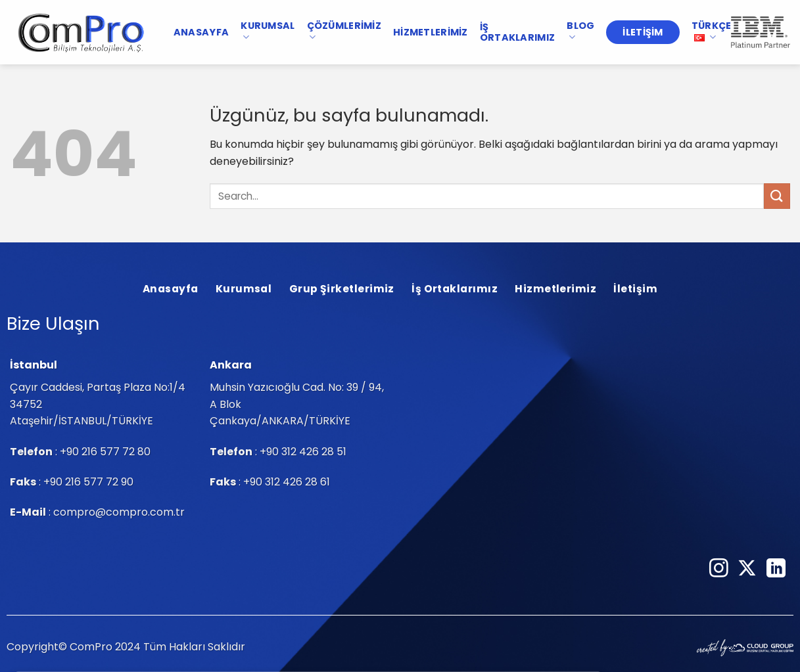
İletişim (643, 32)
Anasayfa (201, 32)
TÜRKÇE (712, 31)
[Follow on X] (747, 570)
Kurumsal (268, 31)
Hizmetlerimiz (431, 32)
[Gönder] (777, 196)
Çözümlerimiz (344, 31)
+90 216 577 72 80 (105, 452)
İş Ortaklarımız (517, 32)
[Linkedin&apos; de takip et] (776, 570)
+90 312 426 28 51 (303, 452)
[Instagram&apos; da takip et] (719, 570)
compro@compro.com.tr (119, 512)
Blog (580, 31)
